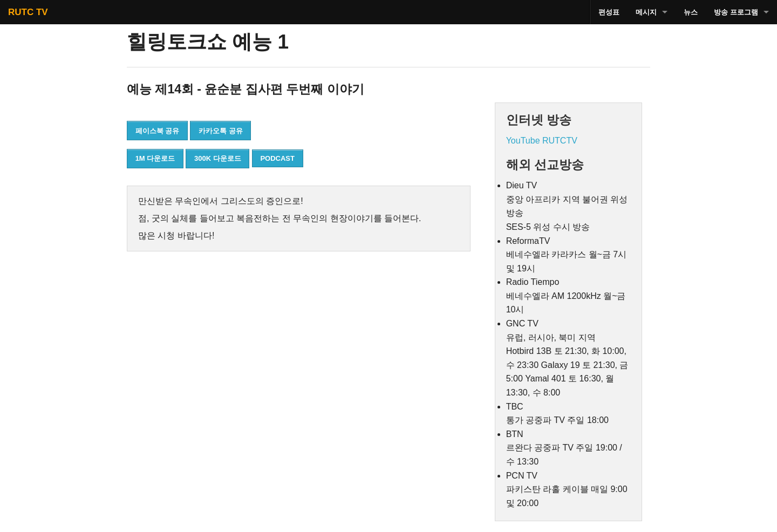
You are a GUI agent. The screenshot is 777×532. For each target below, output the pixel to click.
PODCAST (277, 158)
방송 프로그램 (736, 12)
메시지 (646, 12)
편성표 (609, 12)
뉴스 (691, 12)
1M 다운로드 (155, 158)
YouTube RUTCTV (542, 141)
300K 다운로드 (218, 158)
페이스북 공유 (158, 131)
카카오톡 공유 (221, 131)
